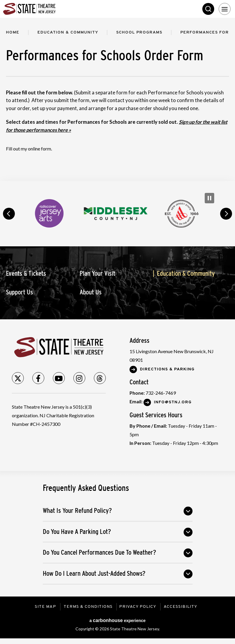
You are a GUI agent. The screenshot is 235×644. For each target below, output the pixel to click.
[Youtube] (59, 378)
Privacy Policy (138, 607)
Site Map (45, 607)
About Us (91, 292)
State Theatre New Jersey (48, 9)
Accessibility (181, 607)
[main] (117, 99)
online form (40, 149)
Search (208, 9)
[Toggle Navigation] (225, 9)
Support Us (19, 292)
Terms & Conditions (88, 607)
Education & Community (68, 32)
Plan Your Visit (97, 273)
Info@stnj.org (173, 402)
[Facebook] (38, 378)
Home (13, 32)
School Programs (141, 32)
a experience (117, 620)
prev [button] (9, 214)
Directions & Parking (167, 369)
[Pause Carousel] (209, 198)
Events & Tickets (26, 273)
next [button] (226, 214)
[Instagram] (79, 378)
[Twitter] (18, 378)
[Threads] (100, 378)
